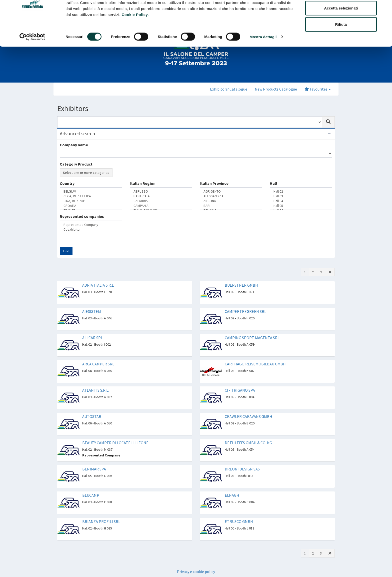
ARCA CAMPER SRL (98, 364)
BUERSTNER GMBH (241, 285)
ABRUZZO (161, 191)
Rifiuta (341, 46)
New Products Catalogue (276, 89)
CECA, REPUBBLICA (91, 196)
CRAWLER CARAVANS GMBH (248, 416)
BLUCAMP (91, 495)
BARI (231, 206)
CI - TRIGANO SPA (240, 390)
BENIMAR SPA (94, 469)
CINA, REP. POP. (91, 201)
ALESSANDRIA (231, 196)
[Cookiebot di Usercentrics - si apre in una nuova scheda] (32, 59)
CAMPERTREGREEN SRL (245, 311)
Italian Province (214, 183)
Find (66, 251)
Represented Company (91, 225)
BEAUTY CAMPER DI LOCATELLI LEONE (115, 443)
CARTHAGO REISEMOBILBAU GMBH (255, 364)
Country (67, 183)
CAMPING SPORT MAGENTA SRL (252, 338)
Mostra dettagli (263, 58)
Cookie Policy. (135, 36)
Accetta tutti (341, 13)
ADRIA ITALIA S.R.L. (98, 285)
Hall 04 (301, 201)
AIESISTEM (92, 311)
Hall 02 (301, 191)
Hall (273, 183)
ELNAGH (232, 495)
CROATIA (91, 206)
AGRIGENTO (231, 191)
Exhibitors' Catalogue (229, 89)
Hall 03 (301, 196)
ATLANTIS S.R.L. (96, 390)
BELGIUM (91, 191)
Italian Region (143, 183)
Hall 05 (301, 206)
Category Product (76, 164)
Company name (74, 145)
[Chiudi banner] (384, 8)
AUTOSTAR (92, 416)
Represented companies (82, 216)
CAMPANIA (161, 206)
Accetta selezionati (341, 30)
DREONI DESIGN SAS (242, 469)
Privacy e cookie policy (196, 571)
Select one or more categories (86, 173)
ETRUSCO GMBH (239, 521)
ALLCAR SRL (92, 338)
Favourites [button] (318, 89)
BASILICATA (161, 196)
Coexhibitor (91, 229)
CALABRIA (161, 201)
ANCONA (231, 201)
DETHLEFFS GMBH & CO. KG (248, 443)
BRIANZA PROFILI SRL (101, 521)
